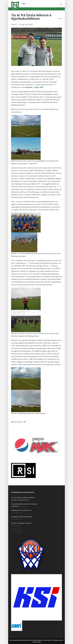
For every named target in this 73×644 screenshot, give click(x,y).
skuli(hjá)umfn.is (16, 525)
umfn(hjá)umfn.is (23, 506)
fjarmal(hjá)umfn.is (17, 519)
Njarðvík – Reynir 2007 (35, 87)
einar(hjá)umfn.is (16, 513)
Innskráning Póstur (17, 532)
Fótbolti (14, 24)
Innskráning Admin (17, 529)
